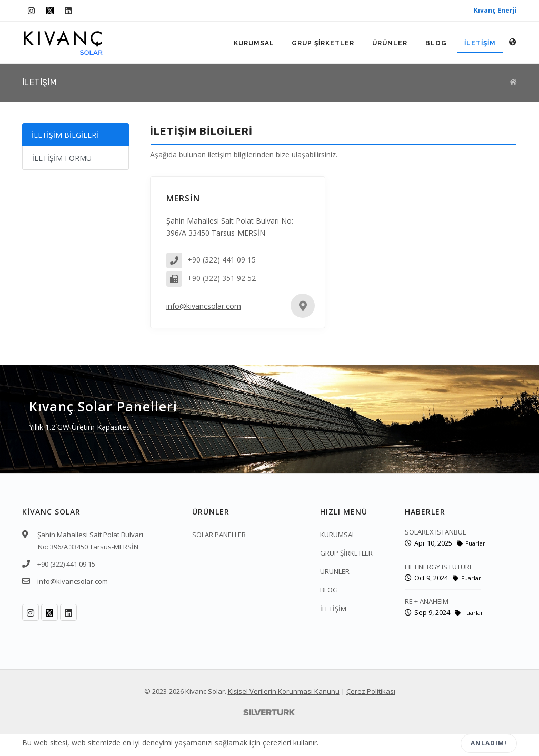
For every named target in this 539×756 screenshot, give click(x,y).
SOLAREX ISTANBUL (435, 532)
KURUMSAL (253, 43)
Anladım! (489, 743)
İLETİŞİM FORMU (62, 158)
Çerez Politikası (371, 691)
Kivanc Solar (205, 691)
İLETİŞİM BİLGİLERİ (65, 135)
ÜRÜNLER (389, 43)
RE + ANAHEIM (427, 601)
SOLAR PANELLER (219, 535)
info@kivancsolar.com (204, 306)
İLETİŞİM (480, 43)
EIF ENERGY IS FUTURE (439, 567)
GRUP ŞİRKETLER (322, 43)
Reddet (426, 744)
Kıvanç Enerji (495, 10)
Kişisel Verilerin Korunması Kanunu (284, 691)
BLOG (436, 43)
